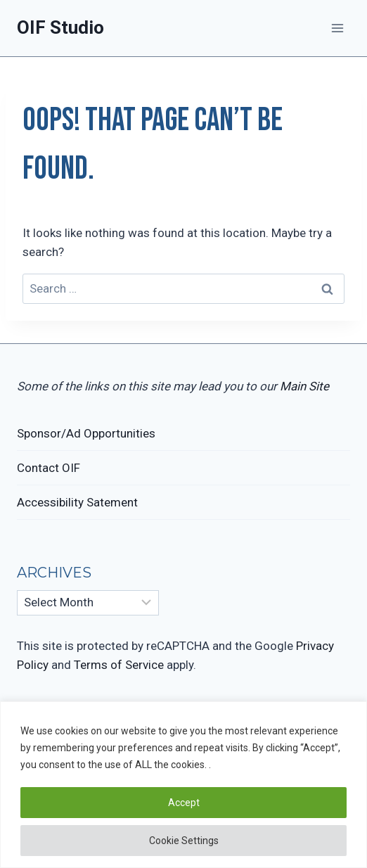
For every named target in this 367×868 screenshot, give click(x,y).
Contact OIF (49, 468)
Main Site (304, 386)
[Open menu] (337, 28)
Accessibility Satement (77, 502)
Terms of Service (119, 665)
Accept (184, 803)
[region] (183, 785)
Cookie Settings (184, 841)
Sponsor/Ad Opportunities (86, 433)
